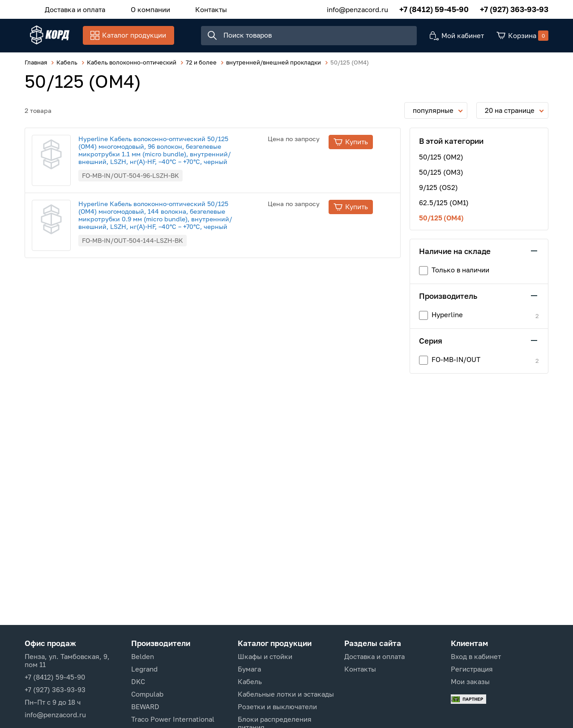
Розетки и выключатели (277, 706)
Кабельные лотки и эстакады (286, 694)
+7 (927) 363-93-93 (514, 9)
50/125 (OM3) (441, 177)
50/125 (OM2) (441, 161)
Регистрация (472, 669)
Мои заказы (470, 681)
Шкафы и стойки (265, 656)
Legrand (144, 669)
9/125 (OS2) (438, 192)
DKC (138, 681)
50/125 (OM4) (441, 222)
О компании (142, 9)
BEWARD (145, 706)
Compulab (147, 694)
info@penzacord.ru (357, 9)
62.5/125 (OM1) (444, 207)
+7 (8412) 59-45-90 (434, 9)
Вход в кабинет (476, 656)
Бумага (249, 669)
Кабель (250, 681)
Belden (143, 656)
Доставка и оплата (72, 9)
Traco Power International (173, 719)
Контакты (197, 9)
